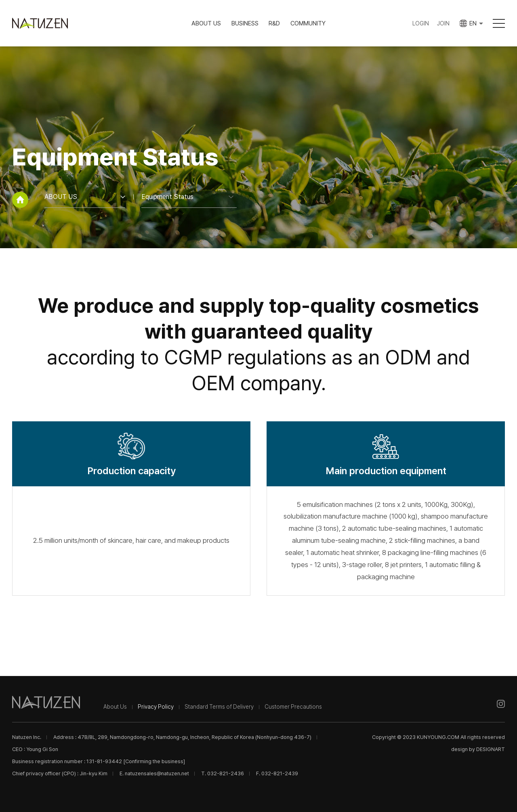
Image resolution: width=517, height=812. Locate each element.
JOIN (441, 23)
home (20, 200)
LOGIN (418, 23)
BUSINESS (245, 23)
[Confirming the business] (154, 761)
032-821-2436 (226, 773)
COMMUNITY (308, 23)
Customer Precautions (293, 707)
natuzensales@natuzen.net (157, 773)
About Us (115, 707)
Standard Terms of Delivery (219, 707)
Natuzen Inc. (46, 23)
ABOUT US (206, 23)
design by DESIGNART (478, 749)
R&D (274, 23)
